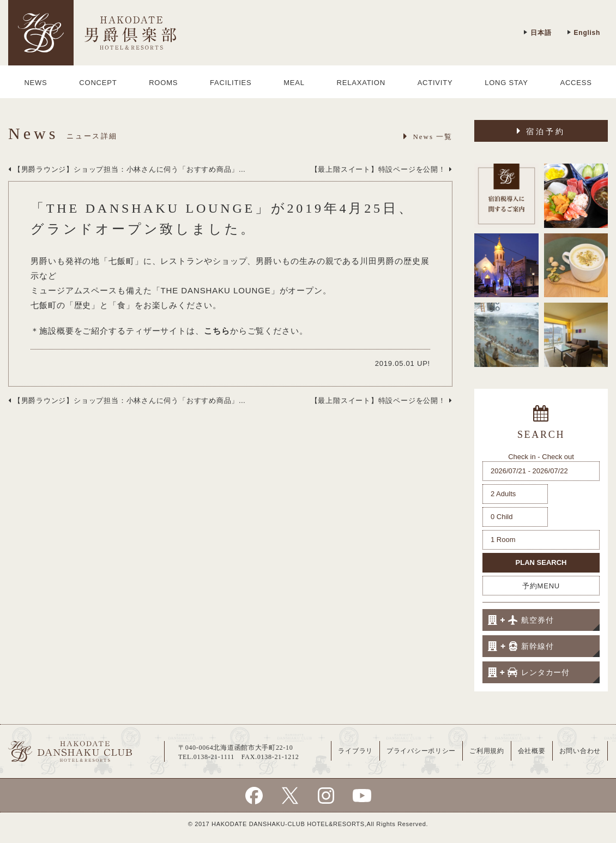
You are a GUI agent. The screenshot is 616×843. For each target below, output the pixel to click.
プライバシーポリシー (421, 751)
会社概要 (532, 751)
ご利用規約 (487, 751)
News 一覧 (428, 136)
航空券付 (521, 620)
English (584, 33)
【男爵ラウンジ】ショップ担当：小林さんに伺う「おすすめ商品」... (127, 169)
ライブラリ (355, 751)
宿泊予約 (541, 131)
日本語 (537, 33)
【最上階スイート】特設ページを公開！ (382, 169)
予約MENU (541, 586)
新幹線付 (521, 646)
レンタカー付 (529, 672)
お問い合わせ (580, 751)
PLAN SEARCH (541, 562)
